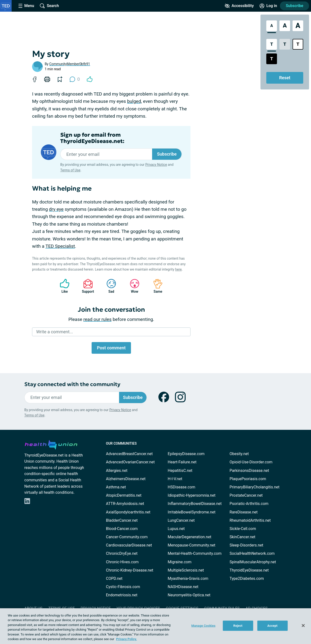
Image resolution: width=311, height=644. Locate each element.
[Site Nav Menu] (26, 6)
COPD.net (114, 578)
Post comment (111, 348)
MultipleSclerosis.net (186, 570)
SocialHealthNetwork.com (252, 553)
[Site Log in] (268, 6)
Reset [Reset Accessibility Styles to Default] (285, 78)
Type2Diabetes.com (247, 578)
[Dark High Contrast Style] (272, 59)
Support (86, 286)
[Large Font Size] (285, 26)
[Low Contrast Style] (285, 44)
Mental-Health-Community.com (194, 553)
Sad (109, 286)
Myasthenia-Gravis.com (188, 578)
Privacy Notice (156, 165)
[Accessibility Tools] (239, 6)
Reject (238, 626)
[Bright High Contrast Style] (298, 44)
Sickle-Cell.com (243, 529)
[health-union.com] (51, 444)
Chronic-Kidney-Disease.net (130, 570)
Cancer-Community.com (127, 537)
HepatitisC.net (180, 471)
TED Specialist (60, 246)
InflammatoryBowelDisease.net (195, 504)
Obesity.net (239, 454)
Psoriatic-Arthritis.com (249, 504)
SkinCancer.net (242, 537)
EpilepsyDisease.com (186, 454)
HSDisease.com (181, 487)
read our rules (97, 319)
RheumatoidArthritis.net (250, 520)
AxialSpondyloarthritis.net (128, 512)
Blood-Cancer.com (122, 529)
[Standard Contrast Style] (272, 44)
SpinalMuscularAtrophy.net (253, 562)
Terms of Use (70, 170)
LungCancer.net (181, 520)
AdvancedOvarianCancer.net (130, 462)
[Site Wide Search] (49, 6)
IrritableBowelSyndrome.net (191, 512)
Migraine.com (180, 562)
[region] (155, 626)
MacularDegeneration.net (189, 537)
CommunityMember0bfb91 (70, 64)
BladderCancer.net (122, 520)
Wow (132, 286)
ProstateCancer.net (246, 495)
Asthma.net (116, 487)
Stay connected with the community (72, 384)
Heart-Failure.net (182, 462)
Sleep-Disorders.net (246, 545)
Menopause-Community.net (191, 545)
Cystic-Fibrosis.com (123, 587)
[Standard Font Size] (272, 26)
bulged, (134, 101)
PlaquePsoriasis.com (248, 479)
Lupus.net (176, 529)
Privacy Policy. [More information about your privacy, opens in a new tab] (126, 639)
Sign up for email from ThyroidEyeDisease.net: (92, 138)
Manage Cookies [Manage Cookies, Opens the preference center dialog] (203, 626)
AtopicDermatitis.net (124, 495)
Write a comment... (55, 332)
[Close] (303, 626)
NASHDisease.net (183, 587)
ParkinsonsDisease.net (249, 471)
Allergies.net (117, 471)
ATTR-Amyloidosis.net (125, 504)
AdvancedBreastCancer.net (129, 454)
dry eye (56, 209)
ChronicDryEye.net (122, 553)
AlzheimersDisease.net (126, 479)
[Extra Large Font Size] (298, 26)
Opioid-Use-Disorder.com (251, 462)
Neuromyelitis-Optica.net (189, 595)
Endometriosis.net (122, 595)
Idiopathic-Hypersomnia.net (191, 495)
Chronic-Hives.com (122, 562)
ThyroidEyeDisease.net (249, 570)
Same (155, 286)
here (178, 269)
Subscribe (294, 6)
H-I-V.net (175, 479)
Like (62, 286)
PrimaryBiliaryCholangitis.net (255, 487)
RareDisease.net (244, 512)
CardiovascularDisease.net (129, 545)
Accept (272, 626)
